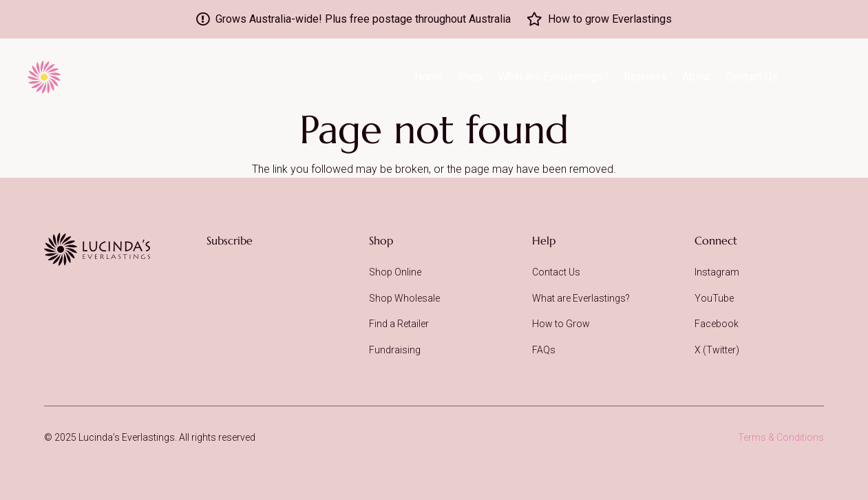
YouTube (714, 298)
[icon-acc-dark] (801, 76)
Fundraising (395, 350)
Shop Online (395, 272)
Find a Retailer (399, 324)
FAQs (544, 350)
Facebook (717, 324)
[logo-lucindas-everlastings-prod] (81, 77)
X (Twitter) (717, 350)
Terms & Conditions (781, 437)
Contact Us (556, 272)
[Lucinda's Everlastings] (97, 249)
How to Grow (561, 324)
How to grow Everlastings (610, 19)
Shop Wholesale (404, 298)
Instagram (717, 272)
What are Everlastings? (581, 298)
